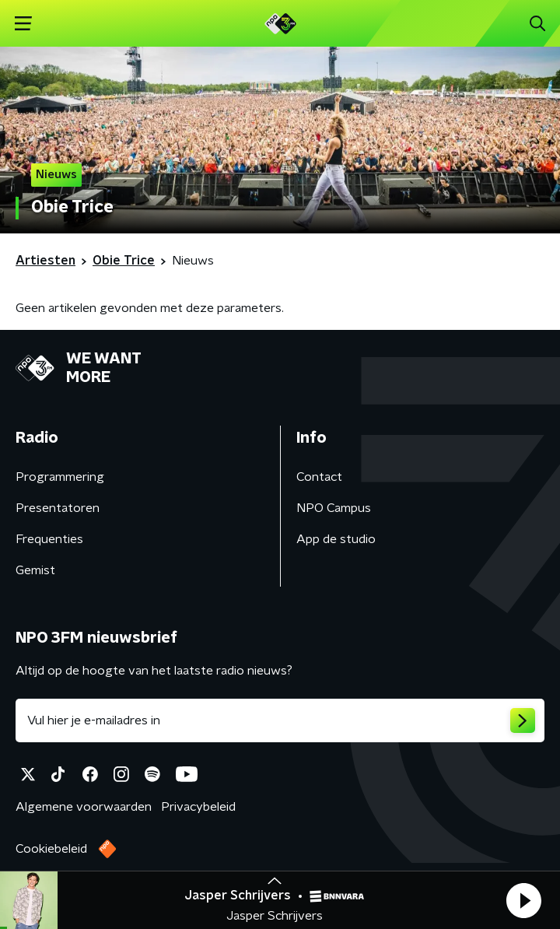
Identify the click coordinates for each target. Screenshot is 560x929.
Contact (319, 477)
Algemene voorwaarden (84, 807)
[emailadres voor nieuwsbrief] (280, 720)
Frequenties (49, 539)
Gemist (35, 570)
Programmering (60, 477)
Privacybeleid (198, 807)
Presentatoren (58, 508)
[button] (523, 900)
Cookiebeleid (51, 849)
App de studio (336, 539)
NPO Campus (334, 508)
